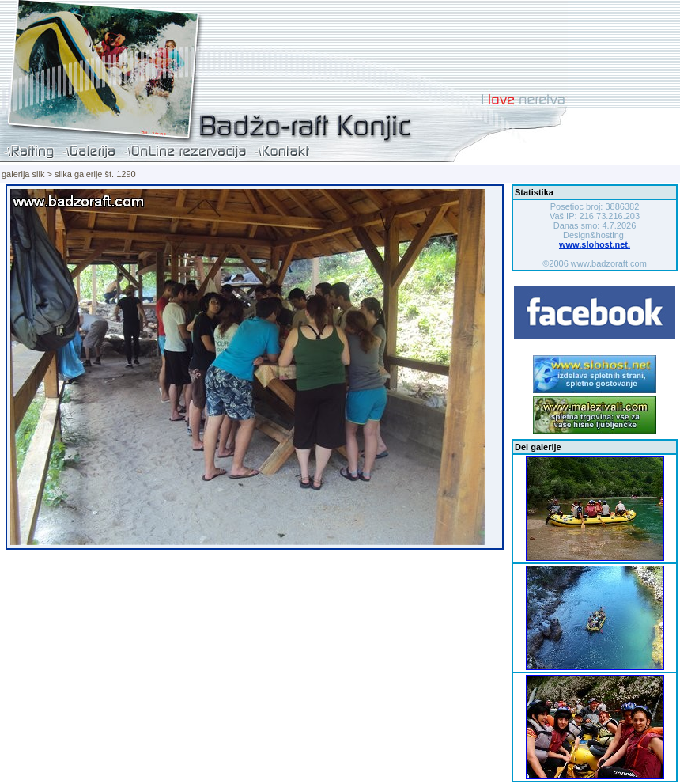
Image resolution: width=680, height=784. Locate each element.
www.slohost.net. (595, 244)
